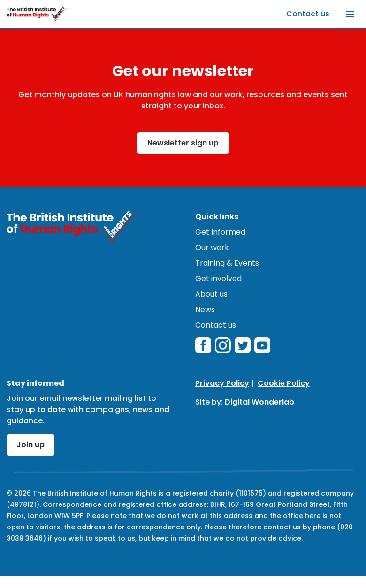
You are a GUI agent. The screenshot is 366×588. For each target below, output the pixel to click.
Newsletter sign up (183, 143)
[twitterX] (243, 345)
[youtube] (262, 345)
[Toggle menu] (350, 14)
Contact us (308, 14)
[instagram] (223, 345)
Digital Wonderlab (259, 402)
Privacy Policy (222, 383)
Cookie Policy (284, 383)
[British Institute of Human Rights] (37, 14)
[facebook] (203, 345)
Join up (30, 445)
